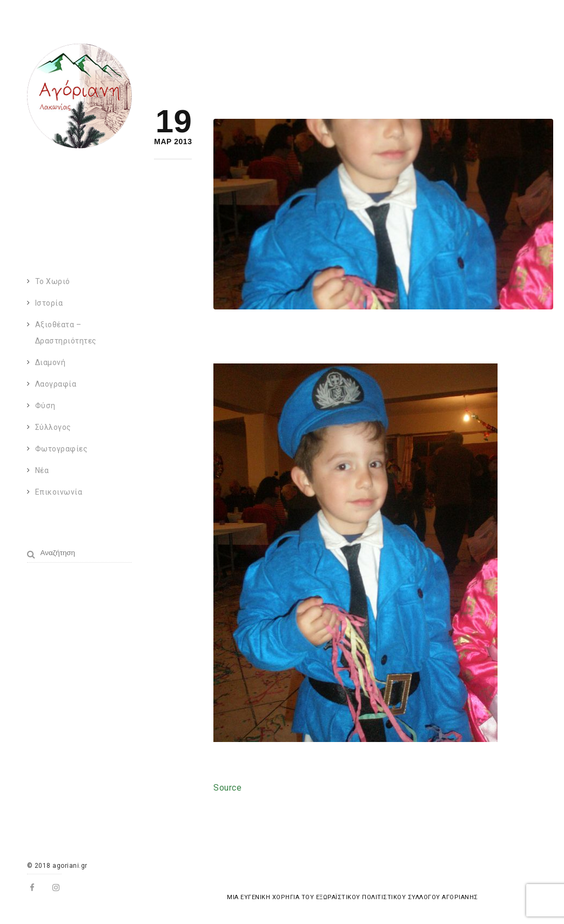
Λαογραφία (56, 384)
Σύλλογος (53, 427)
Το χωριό (53, 281)
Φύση (45, 406)
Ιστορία (49, 303)
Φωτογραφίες (62, 449)
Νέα (42, 470)
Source (227, 788)
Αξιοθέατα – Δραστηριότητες (66, 333)
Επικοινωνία (59, 492)
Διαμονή (51, 362)
